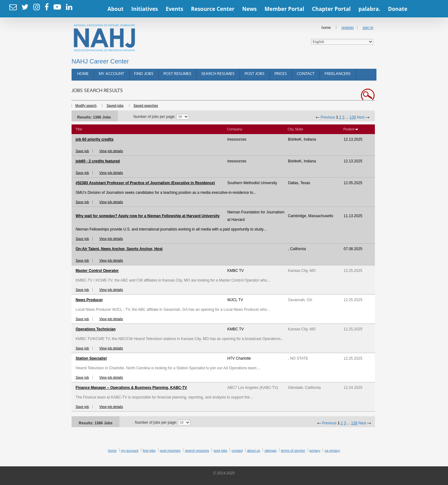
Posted (349, 129)
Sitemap (271, 450)
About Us (254, 450)
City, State (296, 129)
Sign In (368, 28)
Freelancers (338, 74)
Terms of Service (293, 450)
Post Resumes (177, 74)
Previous (328, 117)
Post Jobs (254, 74)
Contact (306, 74)
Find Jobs (144, 74)
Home (342, 35)
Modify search (86, 105)
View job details (111, 151)
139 (353, 117)
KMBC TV (236, 271)
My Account (111, 74)
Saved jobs (115, 105)
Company (235, 129)
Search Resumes (218, 74)
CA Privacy (332, 450)
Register (348, 28)
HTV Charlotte (239, 358)
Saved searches (146, 105)
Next (361, 117)
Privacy (315, 450)
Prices (281, 74)
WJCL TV (235, 300)
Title (79, 129)
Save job (82, 151)
